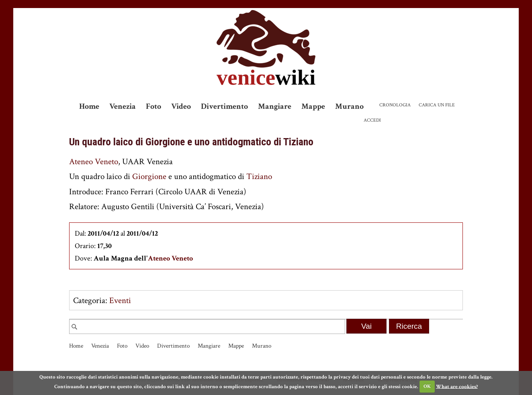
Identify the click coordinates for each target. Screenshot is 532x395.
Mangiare (275, 106)
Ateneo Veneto (94, 162)
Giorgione (149, 176)
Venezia (123, 106)
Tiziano (259, 176)
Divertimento (224, 106)
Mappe (313, 106)
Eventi (120, 300)
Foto (153, 106)
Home (89, 106)
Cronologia (395, 105)
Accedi (372, 120)
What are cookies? (457, 386)
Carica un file (437, 105)
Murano (349, 106)
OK (427, 386)
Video (181, 106)
